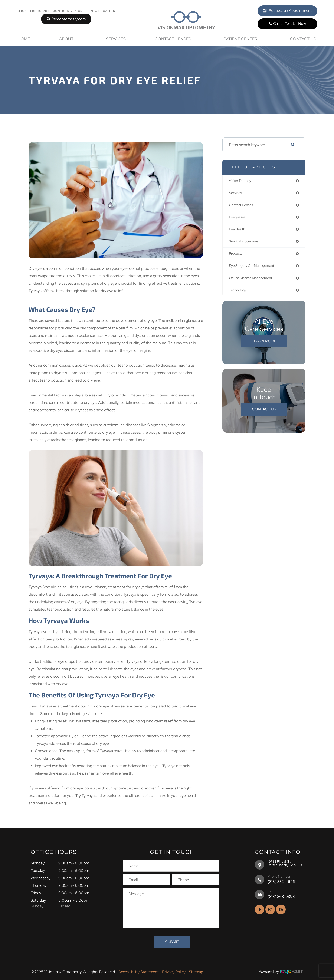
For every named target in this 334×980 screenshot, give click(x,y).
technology (239, 294)
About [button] (68, 39)
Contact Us (303, 39)
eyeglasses (238, 219)
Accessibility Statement (139, 971)
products (237, 256)
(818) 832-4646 (281, 882)
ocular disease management (253, 281)
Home (24, 39)
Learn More (264, 345)
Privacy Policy (174, 971)
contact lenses (242, 206)
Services (116, 39)
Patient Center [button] (242, 39)
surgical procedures (246, 244)
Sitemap (196, 971)
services (236, 193)
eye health (238, 231)
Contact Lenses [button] (175, 39)
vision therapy (242, 181)
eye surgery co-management (254, 269)
